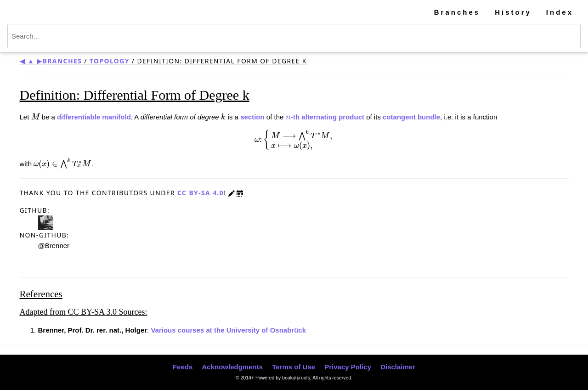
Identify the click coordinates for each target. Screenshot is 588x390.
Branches (457, 12)
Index (560, 12)
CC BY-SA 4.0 (201, 193)
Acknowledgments (232, 367)
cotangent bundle (411, 117)
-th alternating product (325, 117)
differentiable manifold (94, 117)
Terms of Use (294, 367)
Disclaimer (398, 367)
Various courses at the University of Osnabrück (228, 330)
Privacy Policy (348, 367)
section (252, 117)
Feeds (183, 367)
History (513, 12)
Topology (110, 61)
